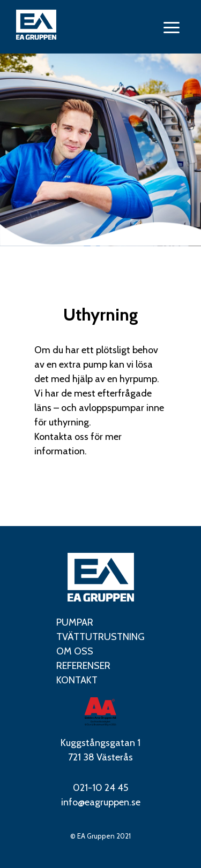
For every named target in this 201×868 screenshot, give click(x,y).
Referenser (83, 666)
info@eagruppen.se (101, 802)
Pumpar (75, 622)
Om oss (75, 651)
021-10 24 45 (100, 788)
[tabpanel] (100, 150)
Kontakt (77, 680)
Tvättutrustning (100, 637)
